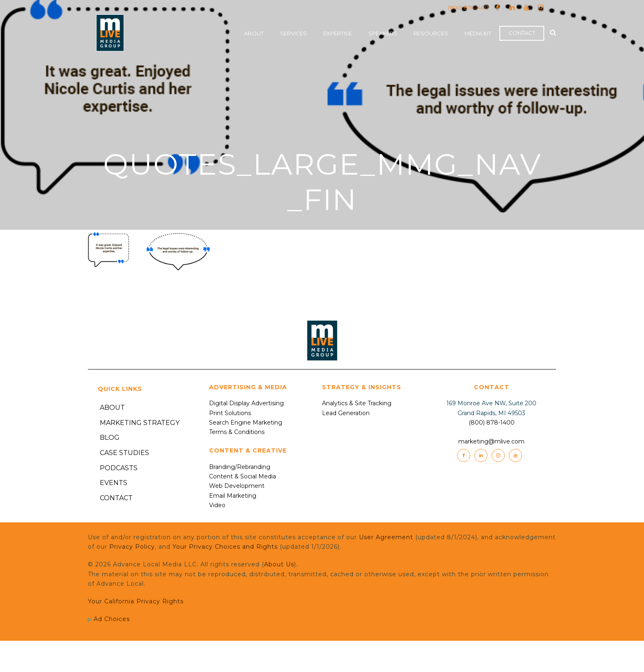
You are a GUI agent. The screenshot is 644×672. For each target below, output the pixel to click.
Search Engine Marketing (246, 423)
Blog (110, 438)
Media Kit (478, 33)
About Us (279, 564)
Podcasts (119, 468)
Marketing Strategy (140, 423)
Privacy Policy (132, 547)
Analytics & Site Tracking (357, 403)
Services (293, 33)
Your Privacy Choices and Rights (225, 547)
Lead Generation (346, 413)
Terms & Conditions (237, 432)
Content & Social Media (243, 476)
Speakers (383, 33)
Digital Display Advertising (246, 403)
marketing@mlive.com (491, 441)
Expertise (338, 33)
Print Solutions (230, 413)
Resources (431, 33)
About (254, 33)
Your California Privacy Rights (136, 601)
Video (217, 505)
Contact (522, 33)
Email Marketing (233, 496)
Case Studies (124, 453)
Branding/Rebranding (240, 467)
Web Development (237, 486)
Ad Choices (109, 619)
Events (114, 483)
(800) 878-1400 (468, 7)
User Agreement (386, 537)
